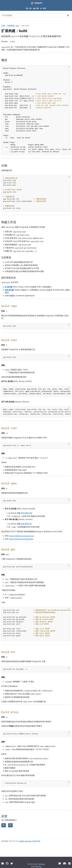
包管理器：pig (13, 26)
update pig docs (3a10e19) (29, 841)
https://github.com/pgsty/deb (21, 539)
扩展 (3, 26)
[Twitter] (12, 863)
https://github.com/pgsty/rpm (22, 536)
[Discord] (65, 863)
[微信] (60, 863)
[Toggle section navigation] (68, 15)
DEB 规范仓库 (26, 524)
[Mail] (3, 863)
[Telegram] (69, 863)
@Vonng (38, 866)
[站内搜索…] (33, 15)
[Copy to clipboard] (69, 67)
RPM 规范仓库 (26, 513)
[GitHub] (7, 863)
